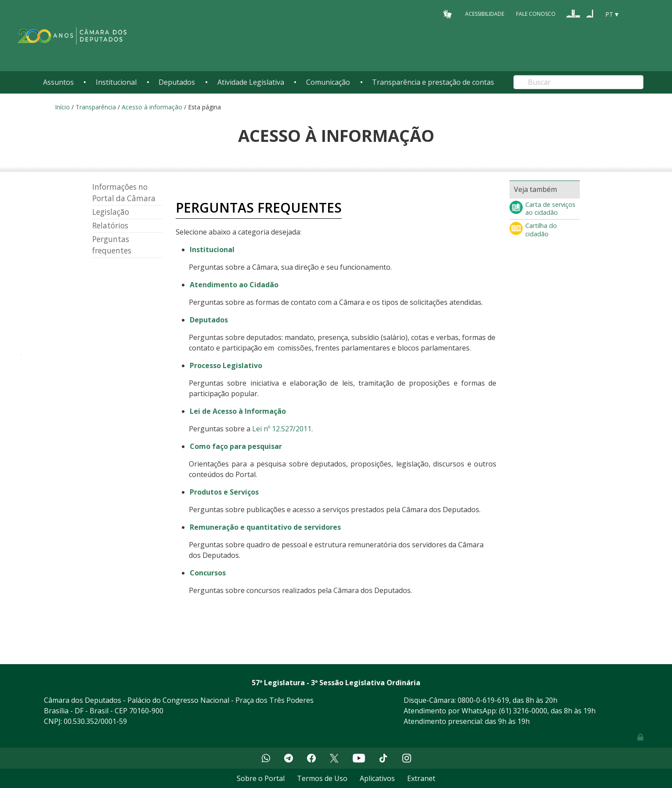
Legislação (111, 212)
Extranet (421, 778)
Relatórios (110, 226)
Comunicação (328, 82)
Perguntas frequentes (112, 245)
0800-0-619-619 (483, 700)
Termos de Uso (322, 778)
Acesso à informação (152, 107)
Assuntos (58, 82)
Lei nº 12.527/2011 (282, 429)
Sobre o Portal (261, 778)
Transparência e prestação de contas (433, 82)
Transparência (96, 107)
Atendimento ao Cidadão (234, 285)
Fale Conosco (536, 14)
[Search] (578, 82)
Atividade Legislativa (251, 82)
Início (62, 107)
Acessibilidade (485, 14)
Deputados (177, 82)
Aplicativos (377, 778)
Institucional (116, 82)
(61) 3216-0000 (523, 711)
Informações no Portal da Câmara (124, 193)
